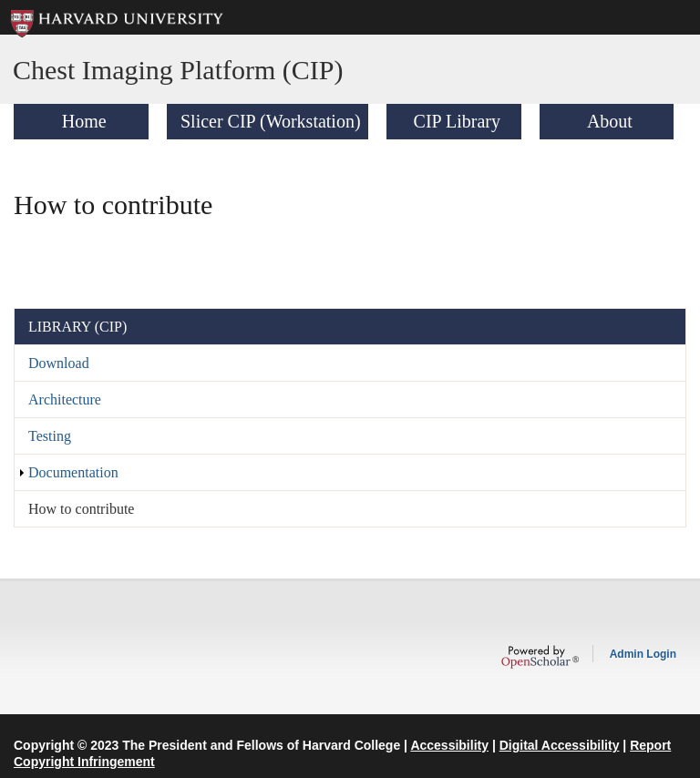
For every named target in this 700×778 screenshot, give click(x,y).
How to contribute (81, 509)
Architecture (65, 399)
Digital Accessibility (560, 745)
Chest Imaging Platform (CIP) (178, 70)
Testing (50, 436)
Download (59, 363)
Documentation (73, 472)
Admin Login (643, 654)
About (610, 121)
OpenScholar (540, 657)
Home (84, 121)
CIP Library (457, 121)
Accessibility (449, 745)
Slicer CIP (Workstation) (271, 121)
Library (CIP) (77, 327)
